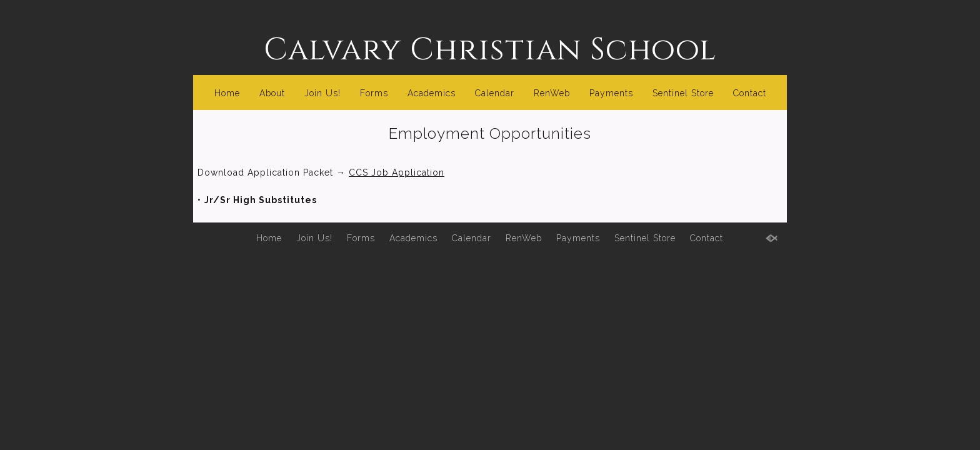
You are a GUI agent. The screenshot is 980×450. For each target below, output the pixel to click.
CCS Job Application (397, 172)
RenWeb (552, 93)
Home (227, 93)
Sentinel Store (683, 93)
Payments (611, 93)
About (272, 93)
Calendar (495, 93)
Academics (432, 93)
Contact (750, 93)
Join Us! (322, 93)
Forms (374, 93)
